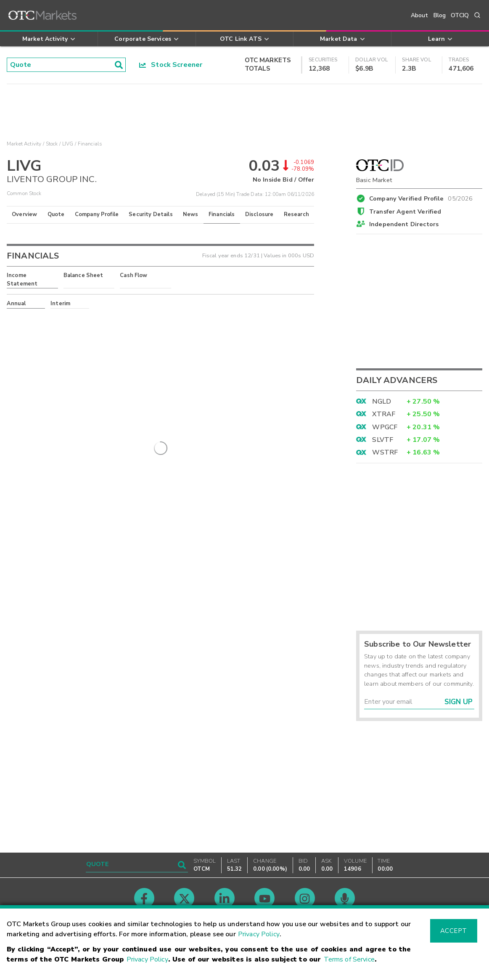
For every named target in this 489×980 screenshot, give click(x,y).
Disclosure (259, 214)
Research (296, 214)
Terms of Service (349, 959)
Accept (454, 931)
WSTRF (385, 452)
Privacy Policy (259, 934)
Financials (222, 214)
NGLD (382, 402)
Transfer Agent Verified (405, 211)
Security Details (151, 214)
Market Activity (24, 144)
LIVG (68, 144)
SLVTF (383, 440)
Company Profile (97, 214)
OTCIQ (460, 15)
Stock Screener (171, 65)
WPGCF (385, 427)
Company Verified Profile (421, 197)
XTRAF (384, 414)
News (191, 214)
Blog (440, 15)
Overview (24, 214)
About (420, 15)
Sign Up (459, 702)
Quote (56, 214)
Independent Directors (404, 224)
